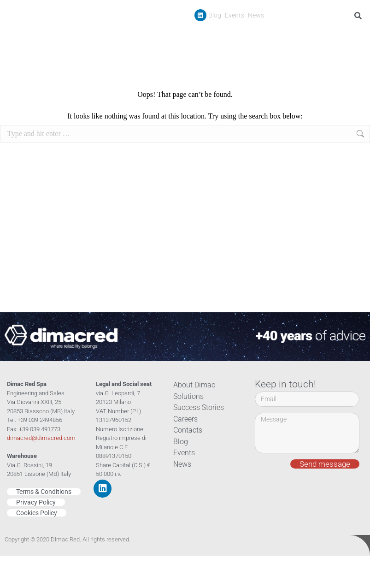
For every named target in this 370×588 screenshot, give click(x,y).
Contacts (353, 36)
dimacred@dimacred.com (41, 438)
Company (182, 36)
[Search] (360, 16)
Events (235, 15)
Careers (320, 36)
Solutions (187, 397)
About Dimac (193, 385)
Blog (215, 15)
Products (227, 36)
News (256, 15)
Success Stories (277, 36)
